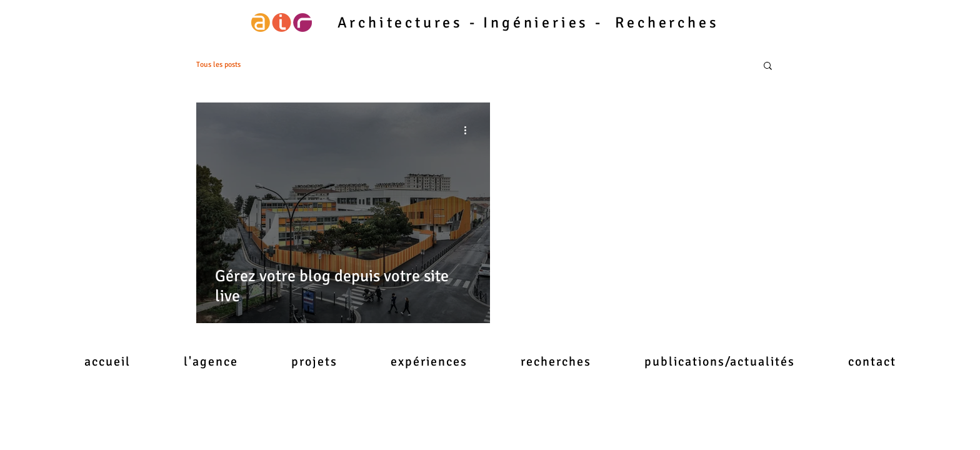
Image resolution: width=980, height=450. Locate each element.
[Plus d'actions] (469, 130)
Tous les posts (218, 65)
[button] (768, 67)
